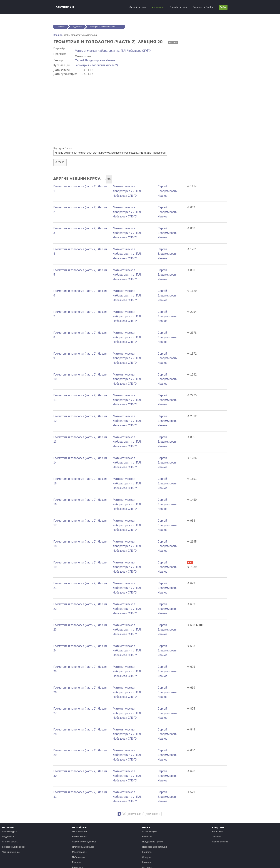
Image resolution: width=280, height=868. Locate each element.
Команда (147, 862)
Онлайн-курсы (138, 7)
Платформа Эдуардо (83, 847)
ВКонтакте (218, 831)
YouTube (217, 836)
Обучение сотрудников (84, 842)
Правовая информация (154, 847)
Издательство (79, 831)
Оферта (146, 857)
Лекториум (65, 7)
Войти (223, 7)
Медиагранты (79, 852)
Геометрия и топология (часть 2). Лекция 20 (107, 27)
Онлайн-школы (178, 7)
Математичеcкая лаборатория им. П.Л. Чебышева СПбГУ (113, 51)
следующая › (135, 814)
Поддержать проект (153, 842)
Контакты (147, 852)
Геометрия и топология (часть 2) (96, 65)
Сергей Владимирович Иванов (95, 60)
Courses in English (204, 7)
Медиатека (158, 7)
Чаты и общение (11, 852)
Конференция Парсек (14, 847)
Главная (61, 27)
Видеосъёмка (79, 836)
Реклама (77, 862)
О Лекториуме (150, 831)
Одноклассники (220, 842)
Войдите (58, 35)
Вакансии (147, 836)
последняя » (153, 814)
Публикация (79, 857)
